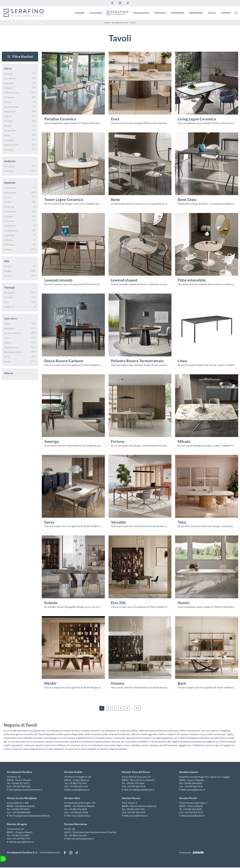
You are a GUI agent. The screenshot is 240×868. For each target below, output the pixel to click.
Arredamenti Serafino (20, 772)
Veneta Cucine (11, 145)
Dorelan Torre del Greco (136, 772)
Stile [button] (7, 261)
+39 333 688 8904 (22, 813)
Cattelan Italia (11, 92)
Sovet (7, 135)
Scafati (8, 361)
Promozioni (196, 13)
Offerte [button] (8, 373)
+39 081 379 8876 (21, 810)
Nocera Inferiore (13, 333)
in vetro (8, 249)
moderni (8, 276)
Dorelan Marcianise (76, 825)
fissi (6, 302)
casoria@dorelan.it (196, 790)
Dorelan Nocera (131, 798)
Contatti (226, 13)
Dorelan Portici (188, 798)
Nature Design (11, 107)
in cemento (10, 188)
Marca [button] (8, 68)
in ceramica (10, 192)
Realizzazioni (141, 13)
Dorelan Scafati (74, 772)
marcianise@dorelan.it (83, 839)
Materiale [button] (10, 183)
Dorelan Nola (72, 798)
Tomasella (9, 140)
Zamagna (9, 149)
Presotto (9, 121)
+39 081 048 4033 (192, 783)
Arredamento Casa (120, 22)
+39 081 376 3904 (78, 810)
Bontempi (9, 83)
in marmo (9, 221)
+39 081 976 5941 (78, 783)
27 (137, 708)
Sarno (7, 357)
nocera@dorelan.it (138, 816)
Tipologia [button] (10, 287)
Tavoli (133, 22)
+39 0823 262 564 (78, 836)
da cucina (9, 166)
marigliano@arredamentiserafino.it (32, 816)
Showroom (178, 13)
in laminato (10, 211)
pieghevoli (9, 307)
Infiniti (8, 102)
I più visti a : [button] (11, 318)
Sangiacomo (10, 130)
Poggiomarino (11, 347)
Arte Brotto (10, 78)
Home (107, 22)
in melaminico (11, 230)
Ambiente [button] (10, 161)
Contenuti (160, 13)
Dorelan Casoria (188, 772)
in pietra (8, 240)
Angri (7, 323)
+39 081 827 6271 (21, 783)
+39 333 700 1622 (22, 787)
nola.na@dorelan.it (81, 816)
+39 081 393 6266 (135, 783)
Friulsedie (9, 97)
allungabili (10, 292)
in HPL (7, 202)
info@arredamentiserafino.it (29, 790)
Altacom (8, 73)
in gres (8, 197)
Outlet (212, 13)
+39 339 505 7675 (79, 787)
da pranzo (9, 171)
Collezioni (96, 13)
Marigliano (10, 328)
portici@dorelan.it (195, 816)
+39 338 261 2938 (79, 813)
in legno (8, 216)
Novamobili (10, 111)
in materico (10, 226)
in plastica (9, 245)
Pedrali (8, 116)
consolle (9, 297)
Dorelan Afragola (17, 825)
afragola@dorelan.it (24, 842)
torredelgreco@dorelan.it (142, 790)
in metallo (9, 235)
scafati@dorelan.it (81, 790)
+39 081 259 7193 (135, 810)
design (8, 271)
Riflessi (8, 126)
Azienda (80, 13)
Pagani (7, 342)
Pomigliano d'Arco (13, 352)
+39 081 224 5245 (192, 810)
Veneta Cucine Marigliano (22, 798)
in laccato (9, 207)
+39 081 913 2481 (21, 836)
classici (8, 266)
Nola (7, 338)
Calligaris (9, 88)
